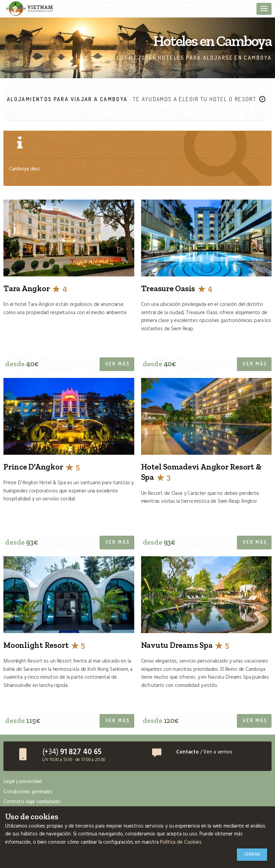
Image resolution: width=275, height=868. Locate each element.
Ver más (118, 364)
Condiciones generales (28, 792)
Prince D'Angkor (41, 467)
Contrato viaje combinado (32, 802)
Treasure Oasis (177, 288)
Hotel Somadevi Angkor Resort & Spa (201, 472)
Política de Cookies (181, 842)
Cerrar (252, 854)
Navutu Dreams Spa (185, 645)
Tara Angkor (35, 288)
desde (22, 364)
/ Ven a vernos (204, 752)
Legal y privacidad (23, 782)
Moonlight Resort (44, 645)
